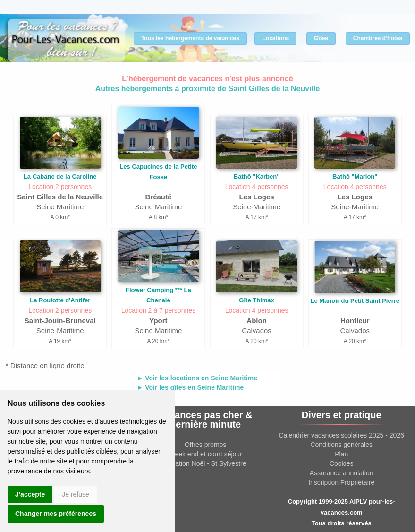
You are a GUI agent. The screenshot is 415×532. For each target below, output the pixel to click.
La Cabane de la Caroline (60, 176)
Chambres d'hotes (378, 38)
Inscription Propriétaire (341, 482)
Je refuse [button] (76, 494)
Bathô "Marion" (355, 176)
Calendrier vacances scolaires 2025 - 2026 (342, 435)
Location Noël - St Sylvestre (206, 463)
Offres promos (205, 445)
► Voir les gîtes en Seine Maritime (191, 387)
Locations (275, 38)
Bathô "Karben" (257, 176)
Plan (341, 454)
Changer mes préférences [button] (56, 514)
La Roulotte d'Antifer (60, 300)
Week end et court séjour (205, 454)
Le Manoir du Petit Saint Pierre (355, 301)
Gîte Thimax (256, 300)
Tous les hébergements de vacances (190, 38)
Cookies (342, 463)
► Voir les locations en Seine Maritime (197, 378)
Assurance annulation (342, 473)
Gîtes (321, 38)
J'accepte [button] (30, 494)
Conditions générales (341, 445)
